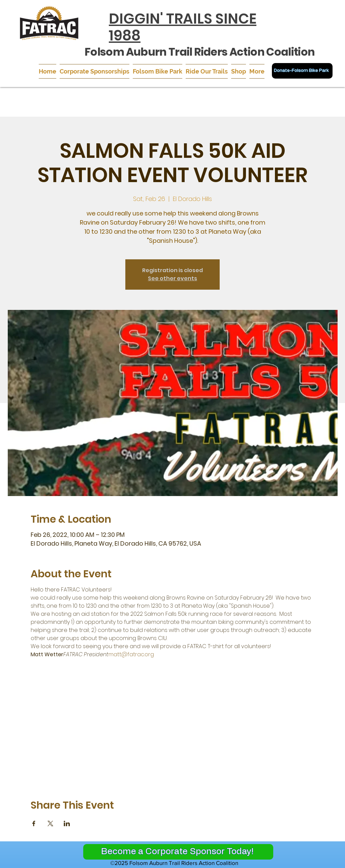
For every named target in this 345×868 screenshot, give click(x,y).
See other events (172, 278)
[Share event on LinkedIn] (67, 823)
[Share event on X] (50, 823)
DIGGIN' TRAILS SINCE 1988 (183, 27)
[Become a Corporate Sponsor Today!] (178, 852)
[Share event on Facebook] (34, 823)
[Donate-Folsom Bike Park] (302, 71)
